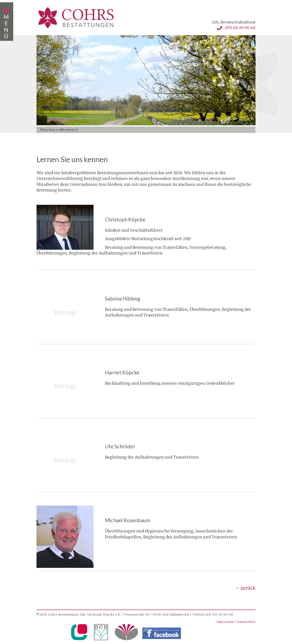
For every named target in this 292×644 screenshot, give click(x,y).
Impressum (226, 622)
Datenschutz (246, 622)
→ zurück (245, 588)
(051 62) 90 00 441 (240, 28)
